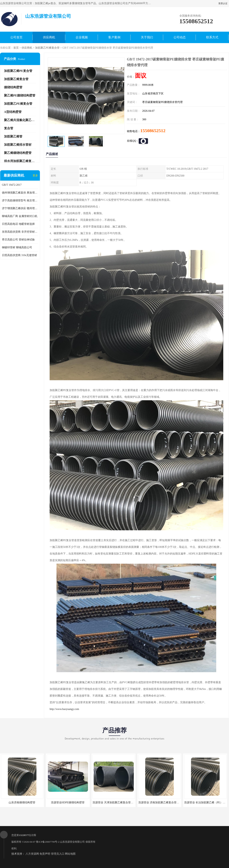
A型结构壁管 (13, 112)
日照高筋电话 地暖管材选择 (18, 224)
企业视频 (82, 37)
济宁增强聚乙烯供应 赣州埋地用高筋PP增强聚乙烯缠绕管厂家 (20, 208)
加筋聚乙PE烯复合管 (47, 48)
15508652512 (153, 131)
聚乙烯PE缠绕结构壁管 (20, 95)
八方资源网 (32, 854)
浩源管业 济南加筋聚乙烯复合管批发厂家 (163, 802)
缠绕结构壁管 (13, 87)
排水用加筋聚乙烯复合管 (21, 161)
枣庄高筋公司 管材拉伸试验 (18, 240)
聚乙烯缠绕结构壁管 (18, 153)
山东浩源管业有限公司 (72, 842)
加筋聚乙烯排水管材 (18, 145)
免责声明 (45, 854)
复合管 (9, 128)
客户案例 (114, 37)
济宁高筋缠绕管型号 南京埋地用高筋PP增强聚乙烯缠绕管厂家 (20, 201)
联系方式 (212, 37)
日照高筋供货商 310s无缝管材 (19, 255)
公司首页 (16, 37)
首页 (16, 48)
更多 (35, 176)
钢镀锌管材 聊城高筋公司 (17, 247)
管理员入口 (58, 854)
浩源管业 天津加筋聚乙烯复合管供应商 (116, 802)
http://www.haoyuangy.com (64, 709)
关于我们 (147, 37)
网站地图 (70, 854)
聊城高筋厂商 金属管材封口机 (20, 216)
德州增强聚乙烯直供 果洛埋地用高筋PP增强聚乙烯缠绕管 (20, 193)
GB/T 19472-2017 (12, 185)
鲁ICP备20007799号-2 (48, 842)
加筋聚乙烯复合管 (16, 79)
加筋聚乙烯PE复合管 (18, 71)
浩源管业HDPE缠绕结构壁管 (68, 802)
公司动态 (180, 37)
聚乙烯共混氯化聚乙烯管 (21, 120)
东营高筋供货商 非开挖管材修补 (20, 232)
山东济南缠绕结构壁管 (22, 802)
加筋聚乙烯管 (13, 136)
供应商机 (49, 37)
